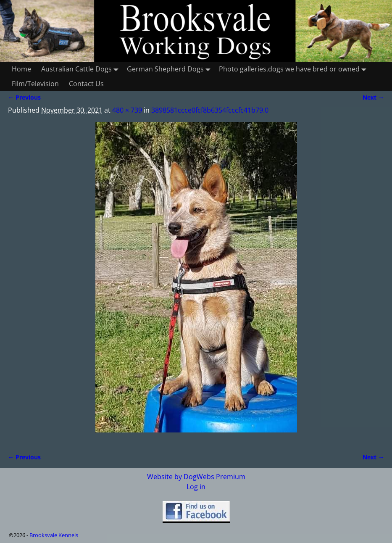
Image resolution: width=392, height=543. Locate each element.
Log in (196, 487)
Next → (373, 97)
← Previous (24, 97)
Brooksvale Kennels (54, 535)
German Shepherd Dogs (170, 69)
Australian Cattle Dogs (82, 69)
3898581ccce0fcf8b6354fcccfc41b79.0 (210, 110)
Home (21, 69)
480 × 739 (127, 110)
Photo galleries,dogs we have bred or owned (294, 69)
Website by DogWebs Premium (196, 477)
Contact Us (86, 84)
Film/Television (35, 84)
